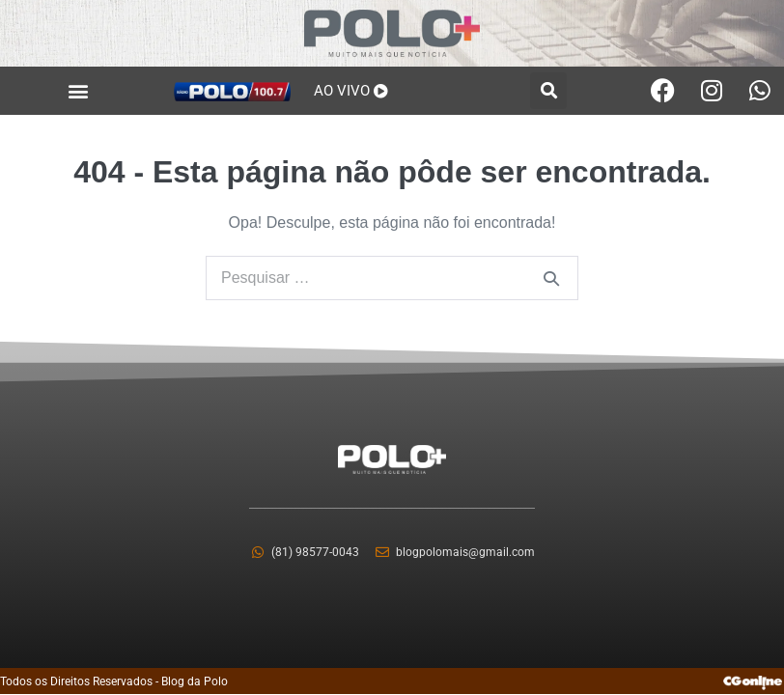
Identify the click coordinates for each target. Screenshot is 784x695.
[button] (79, 90)
